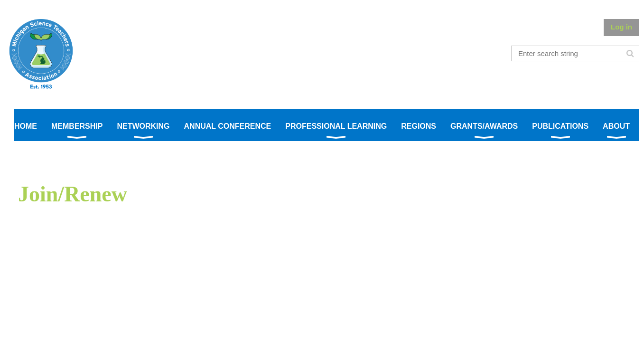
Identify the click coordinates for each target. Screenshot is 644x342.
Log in (621, 27)
